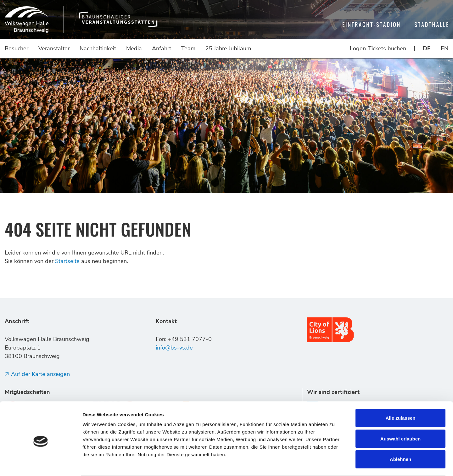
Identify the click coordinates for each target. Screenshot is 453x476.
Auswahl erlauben (400, 414)
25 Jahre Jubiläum (228, 48)
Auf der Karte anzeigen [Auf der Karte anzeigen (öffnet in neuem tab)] (40, 374)
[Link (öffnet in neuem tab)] (330, 329)
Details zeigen (335, 464)
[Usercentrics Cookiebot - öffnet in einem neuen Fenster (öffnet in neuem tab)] (41, 464)
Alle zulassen (400, 393)
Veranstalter (54, 48)
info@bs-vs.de (174, 348)
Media (134, 48)
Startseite (67, 261)
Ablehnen (400, 435)
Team (188, 48)
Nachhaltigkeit (98, 48)
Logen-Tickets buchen (378, 48)
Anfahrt (162, 48)
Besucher (17, 48)
